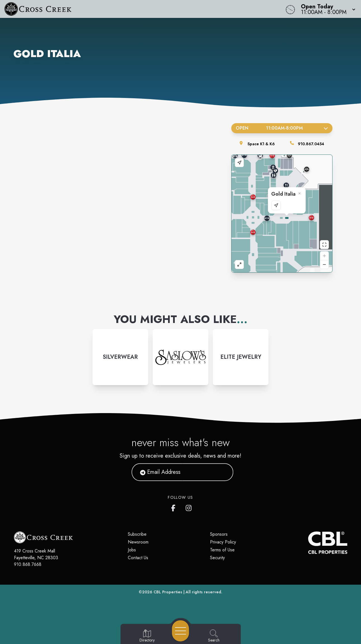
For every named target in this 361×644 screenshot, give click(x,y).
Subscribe (137, 534)
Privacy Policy (223, 542)
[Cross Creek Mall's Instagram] (189, 507)
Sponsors (219, 534)
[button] (326, 9)
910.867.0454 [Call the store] (311, 144)
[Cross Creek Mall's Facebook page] (174, 507)
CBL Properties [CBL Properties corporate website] (168, 592)
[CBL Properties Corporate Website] (308, 543)
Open (282, 128)
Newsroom (138, 542)
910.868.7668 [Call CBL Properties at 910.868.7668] (28, 564)
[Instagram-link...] (120, 357)
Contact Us (138, 558)
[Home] (136, 9)
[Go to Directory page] (147, 636)
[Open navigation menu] (180, 631)
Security (217, 558)
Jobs (132, 550)
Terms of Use (222, 550)
